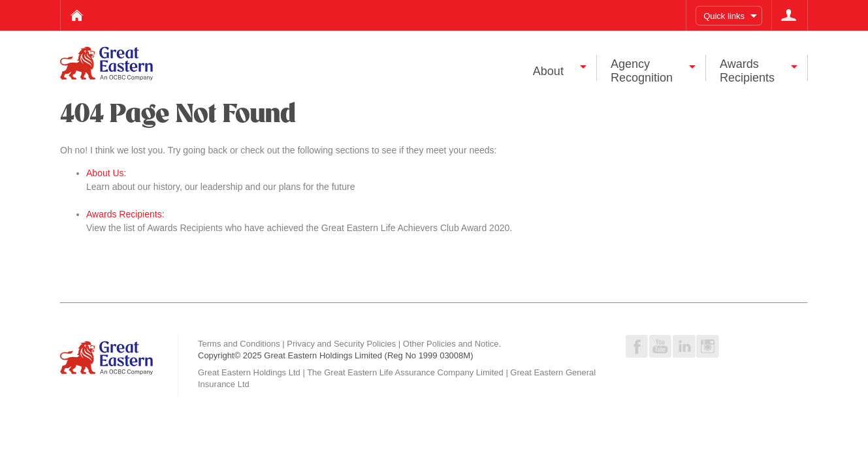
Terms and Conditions (239, 344)
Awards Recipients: (125, 214)
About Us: (106, 173)
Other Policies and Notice (451, 344)
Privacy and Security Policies (341, 344)
